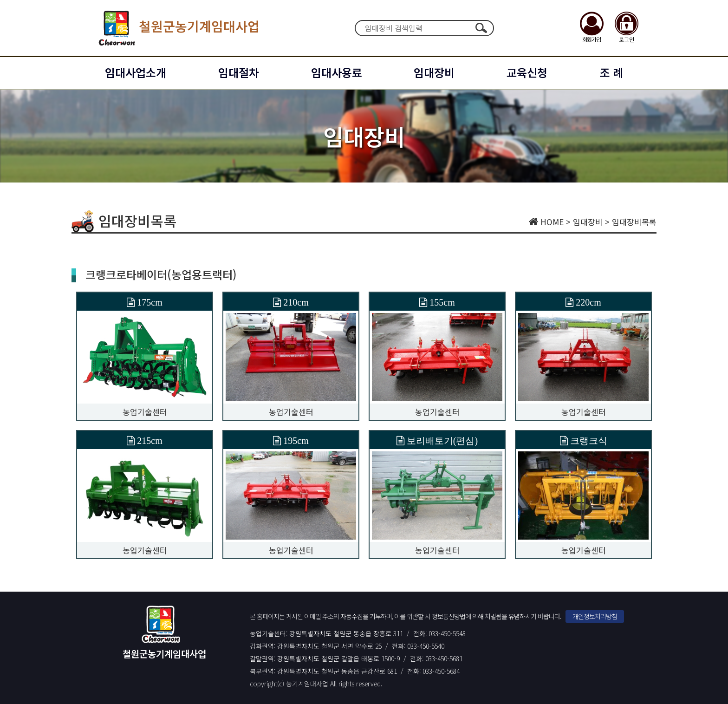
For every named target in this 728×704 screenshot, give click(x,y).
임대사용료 (337, 72)
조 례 (611, 72)
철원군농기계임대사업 (177, 28)
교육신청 (527, 72)
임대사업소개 (136, 72)
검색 (481, 28)
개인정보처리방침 (595, 616)
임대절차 (239, 72)
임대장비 (434, 72)
